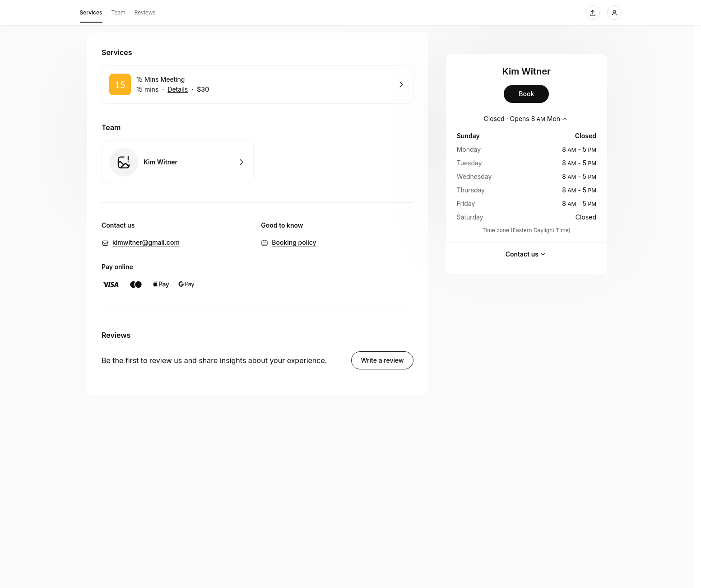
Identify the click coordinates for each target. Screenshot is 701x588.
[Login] (614, 13)
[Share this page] (593, 13)
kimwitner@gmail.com (146, 242)
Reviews (145, 12)
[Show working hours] (527, 119)
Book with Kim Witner (178, 162)
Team (118, 12)
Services (91, 14)
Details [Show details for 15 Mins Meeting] (178, 89)
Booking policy (294, 242)
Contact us (527, 254)
